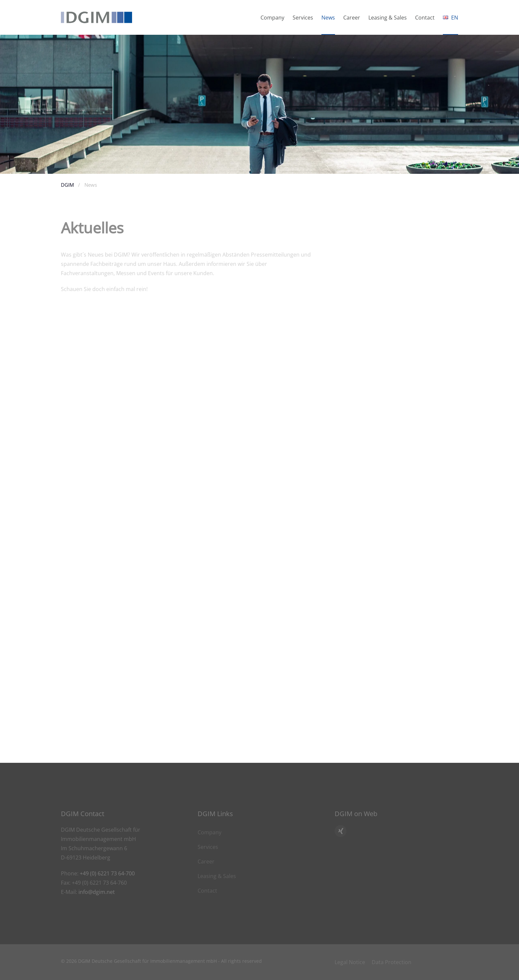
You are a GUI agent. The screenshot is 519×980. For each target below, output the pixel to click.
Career (352, 18)
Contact (425, 18)
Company (210, 832)
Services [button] (303, 18)
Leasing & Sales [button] (388, 18)
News (328, 18)
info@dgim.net (97, 892)
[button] (450, 17)
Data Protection (392, 962)
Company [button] (272, 18)
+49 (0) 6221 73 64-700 (107, 873)
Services (208, 847)
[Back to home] (96, 17)
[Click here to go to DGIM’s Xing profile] (341, 831)
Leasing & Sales (217, 876)
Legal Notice (350, 962)
